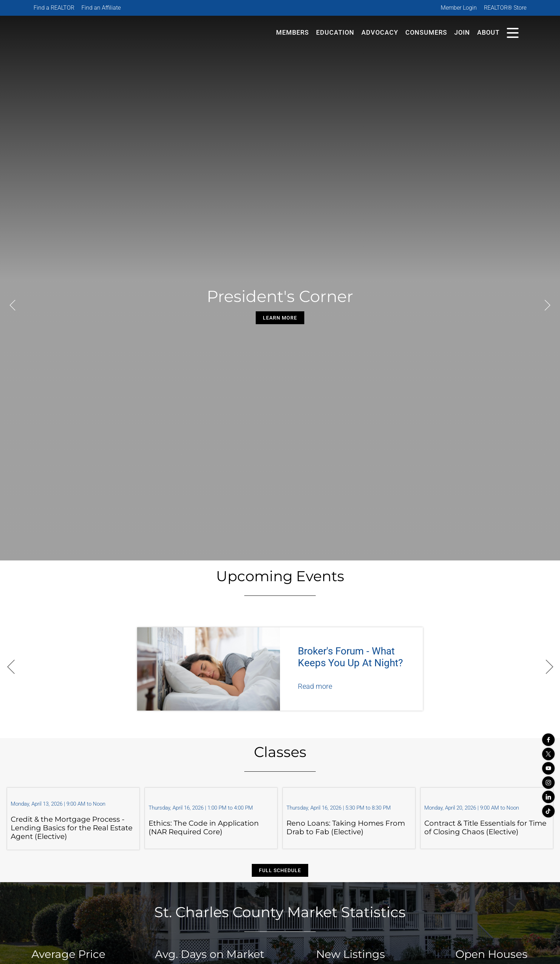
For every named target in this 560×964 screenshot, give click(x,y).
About (488, 32)
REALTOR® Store (505, 8)
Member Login (459, 8)
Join (462, 32)
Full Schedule (280, 870)
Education (335, 32)
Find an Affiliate (101, 8)
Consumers (426, 32)
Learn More (280, 318)
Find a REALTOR (54, 8)
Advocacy (380, 32)
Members (292, 32)
